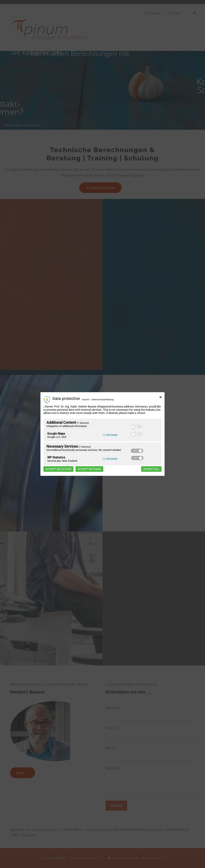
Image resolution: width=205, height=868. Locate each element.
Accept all (151, 469)
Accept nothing (89, 469)
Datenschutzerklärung (103, 400)
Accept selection (58, 469)
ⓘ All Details (110, 435)
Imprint (85, 400)
